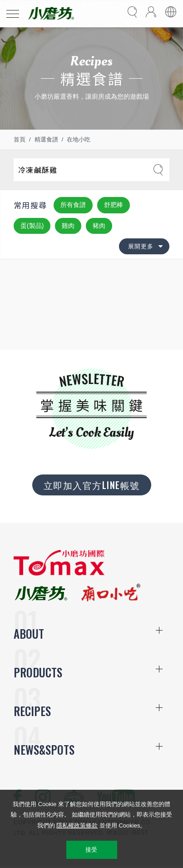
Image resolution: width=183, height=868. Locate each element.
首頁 (20, 139)
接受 (91, 850)
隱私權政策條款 (77, 825)
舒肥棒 (114, 205)
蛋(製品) (32, 226)
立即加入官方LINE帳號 (92, 485)
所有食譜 (73, 205)
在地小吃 (79, 139)
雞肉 (68, 226)
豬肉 (99, 226)
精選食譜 (46, 139)
